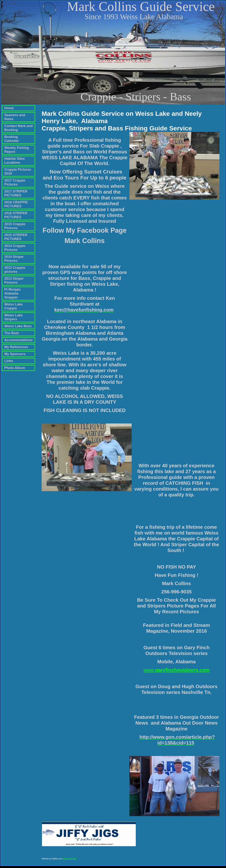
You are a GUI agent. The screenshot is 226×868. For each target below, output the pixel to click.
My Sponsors (15, 354)
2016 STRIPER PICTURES (16, 215)
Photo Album (15, 368)
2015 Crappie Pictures (15, 226)
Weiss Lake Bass (18, 326)
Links (9, 361)
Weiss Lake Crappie (14, 306)
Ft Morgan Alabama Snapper (12, 293)
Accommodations (18, 340)
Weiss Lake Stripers (14, 317)
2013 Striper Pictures (14, 281)
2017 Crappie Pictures (15, 182)
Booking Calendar (12, 139)
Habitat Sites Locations (15, 161)
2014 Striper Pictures (14, 259)
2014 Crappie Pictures (15, 248)
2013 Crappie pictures (15, 270)
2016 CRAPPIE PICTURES (16, 204)
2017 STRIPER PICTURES (16, 193)
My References (16, 347)
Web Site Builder (70, 860)
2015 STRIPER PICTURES (16, 237)
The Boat (12, 333)
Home (9, 108)
